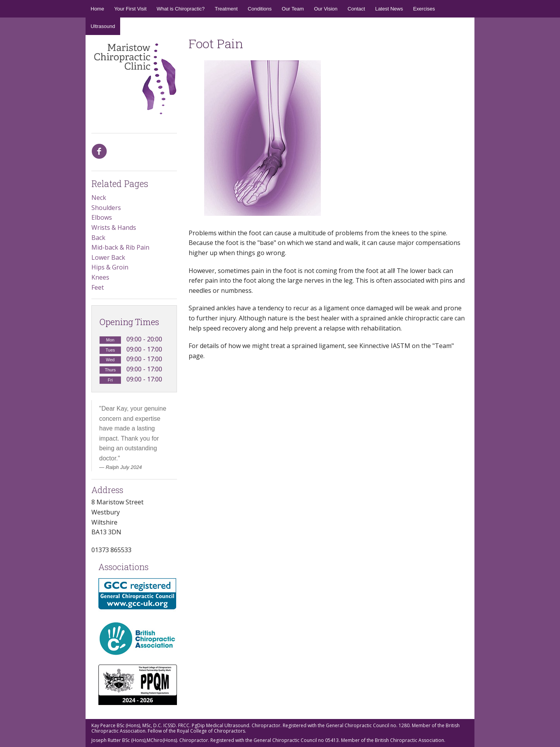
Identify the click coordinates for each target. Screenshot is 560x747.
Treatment (226, 9)
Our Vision (325, 9)
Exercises (424, 9)
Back (98, 238)
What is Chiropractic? (181, 9)
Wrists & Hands (114, 227)
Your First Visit (130, 9)
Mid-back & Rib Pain (120, 247)
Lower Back (108, 257)
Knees (100, 277)
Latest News (389, 9)
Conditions (260, 9)
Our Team (293, 9)
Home (97, 9)
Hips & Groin (110, 267)
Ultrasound (103, 26)
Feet (98, 287)
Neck (99, 198)
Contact (356, 9)
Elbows (102, 217)
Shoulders (106, 208)
